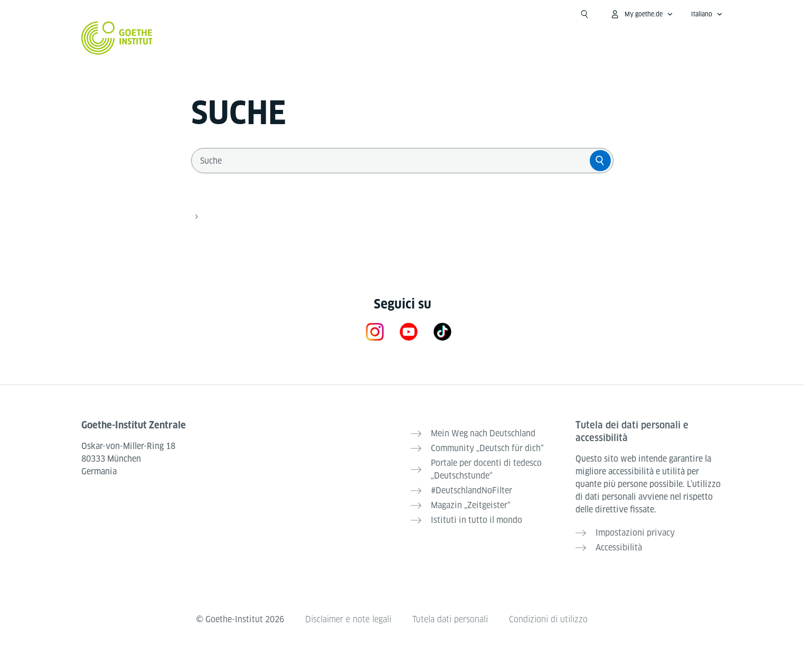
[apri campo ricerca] (584, 14)
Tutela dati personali (450, 619)
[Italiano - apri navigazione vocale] (707, 14)
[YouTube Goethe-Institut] (409, 331)
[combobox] (393, 161)
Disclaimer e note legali (348, 619)
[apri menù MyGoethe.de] (641, 14)
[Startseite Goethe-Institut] (117, 38)
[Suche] (600, 161)
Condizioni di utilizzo (548, 619)
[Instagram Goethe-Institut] (375, 331)
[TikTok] (442, 331)
